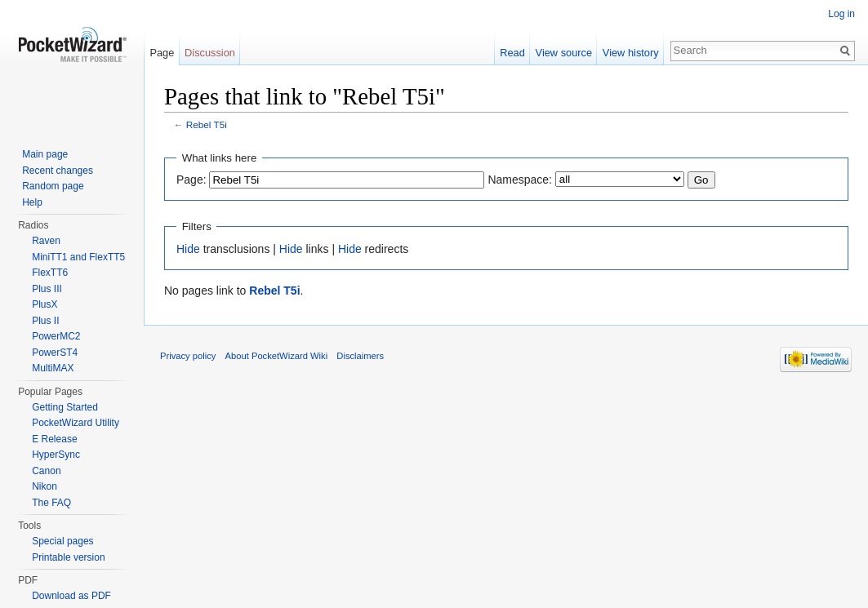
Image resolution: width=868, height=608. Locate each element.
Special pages (62, 541)
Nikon (45, 486)
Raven (46, 241)
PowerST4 (55, 353)
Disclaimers (360, 356)
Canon (46, 471)
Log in (841, 14)
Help (32, 202)
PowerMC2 (56, 336)
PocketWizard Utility (76, 423)
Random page (53, 186)
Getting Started (65, 407)
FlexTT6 (50, 273)
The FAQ (51, 503)
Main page (45, 154)
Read (512, 53)
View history (631, 53)
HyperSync (56, 455)
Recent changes (58, 171)
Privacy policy (188, 356)
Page (162, 53)
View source (564, 53)
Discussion (210, 53)
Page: (191, 180)
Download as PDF (71, 596)
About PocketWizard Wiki (277, 356)
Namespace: (520, 180)
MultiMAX (53, 368)
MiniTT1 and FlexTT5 (78, 257)
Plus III (47, 289)
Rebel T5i (207, 124)
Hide (188, 249)
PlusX (45, 304)
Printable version (68, 557)
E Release (54, 439)
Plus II (45, 321)
